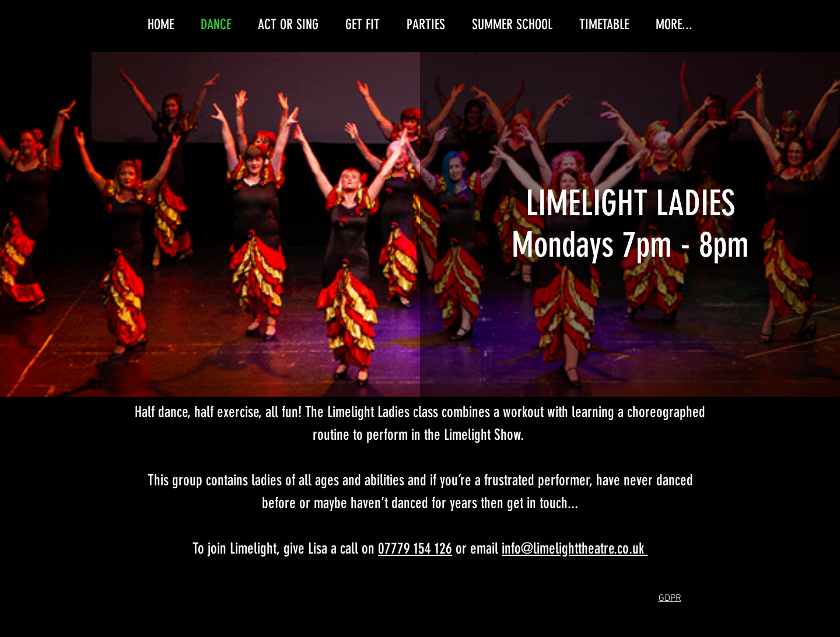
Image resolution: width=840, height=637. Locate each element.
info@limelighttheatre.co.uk (573, 549)
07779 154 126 (415, 549)
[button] (670, 598)
